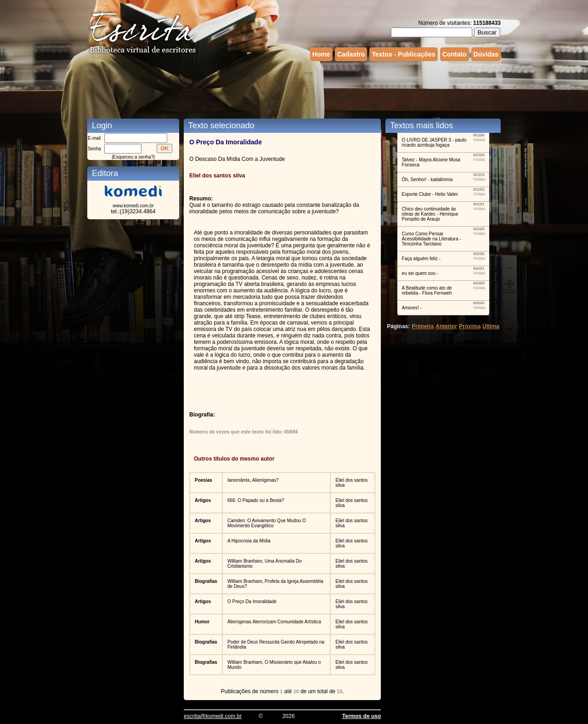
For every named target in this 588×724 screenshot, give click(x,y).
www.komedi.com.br (133, 206)
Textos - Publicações (403, 54)
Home (321, 54)
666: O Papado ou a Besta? (256, 500)
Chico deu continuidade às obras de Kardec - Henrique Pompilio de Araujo (430, 214)
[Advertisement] (294, 89)
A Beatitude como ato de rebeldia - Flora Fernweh (427, 291)
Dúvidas (486, 54)
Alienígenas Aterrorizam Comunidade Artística (274, 622)
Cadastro (351, 54)
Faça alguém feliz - (421, 259)
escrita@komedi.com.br (213, 716)
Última (491, 326)
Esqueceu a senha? (133, 157)
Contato (455, 54)
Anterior (446, 326)
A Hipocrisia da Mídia (249, 541)
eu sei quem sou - (420, 273)
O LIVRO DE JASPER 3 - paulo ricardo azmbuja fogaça (434, 143)
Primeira (423, 326)
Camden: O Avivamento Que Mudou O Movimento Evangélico (267, 523)
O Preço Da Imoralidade (252, 601)
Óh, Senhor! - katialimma (427, 180)
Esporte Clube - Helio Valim (430, 194)
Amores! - (412, 308)
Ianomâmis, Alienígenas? (253, 480)
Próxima (470, 326)
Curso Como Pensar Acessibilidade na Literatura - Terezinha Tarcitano (432, 239)
